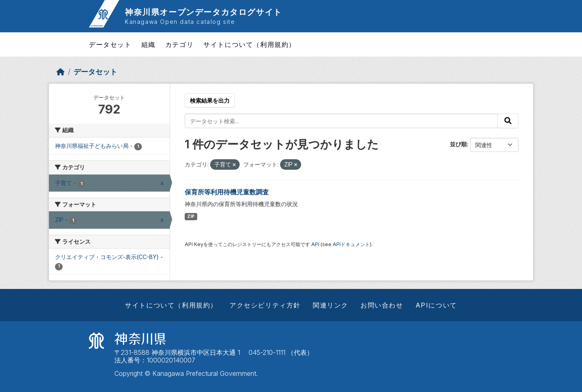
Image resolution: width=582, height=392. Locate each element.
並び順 (458, 144)
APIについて (436, 305)
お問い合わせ (382, 305)
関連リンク (331, 305)
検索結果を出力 (210, 100)
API (315, 244)
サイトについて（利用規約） (250, 44)
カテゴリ (179, 44)
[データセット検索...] (342, 121)
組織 (149, 44)
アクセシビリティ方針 (265, 305)
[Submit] (508, 121)
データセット (110, 44)
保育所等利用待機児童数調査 (227, 192)
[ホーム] (61, 72)
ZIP (191, 216)
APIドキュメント (351, 244)
